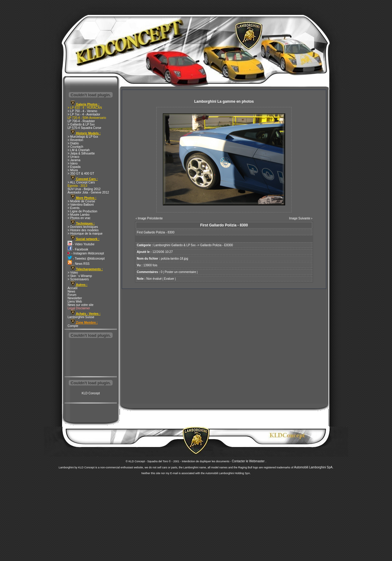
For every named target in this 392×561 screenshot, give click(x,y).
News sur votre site (80, 305)
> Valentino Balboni (81, 205)
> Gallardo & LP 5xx (81, 124)
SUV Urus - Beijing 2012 (84, 189)
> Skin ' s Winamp (80, 276)
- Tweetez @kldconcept (86, 259)
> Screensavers (78, 279)
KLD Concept (91, 393)
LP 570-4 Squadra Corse (84, 128)
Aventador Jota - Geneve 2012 (88, 192)
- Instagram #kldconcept (86, 253)
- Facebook (78, 249)
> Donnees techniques (83, 227)
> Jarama (74, 160)
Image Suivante (300, 218)
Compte (73, 326)
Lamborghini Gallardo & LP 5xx (175, 245)
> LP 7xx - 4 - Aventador (84, 114)
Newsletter (75, 298)
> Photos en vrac (79, 218)
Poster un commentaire (180, 272)
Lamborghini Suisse (81, 317)
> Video (73, 273)
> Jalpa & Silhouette (81, 153)
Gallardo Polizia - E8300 (217, 245)
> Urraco (73, 157)
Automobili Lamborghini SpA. (314, 467)
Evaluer (169, 279)
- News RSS (79, 264)
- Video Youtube (81, 244)
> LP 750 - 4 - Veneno (82, 111)
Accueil (72, 288)
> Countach (75, 147)
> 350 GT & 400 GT (81, 174)
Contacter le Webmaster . (249, 461)
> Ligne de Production (82, 211)
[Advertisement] (91, 358)
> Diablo (73, 143)
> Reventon (75, 140)
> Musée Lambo (79, 215)
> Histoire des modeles (83, 230)
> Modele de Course (81, 201)
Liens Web (75, 302)
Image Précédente (150, 218)
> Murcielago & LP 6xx (83, 137)
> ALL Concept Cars (81, 182)
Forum (72, 295)
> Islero (73, 163)
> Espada (74, 167)
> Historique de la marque (85, 234)
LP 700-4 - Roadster (81, 121)
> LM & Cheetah (79, 150)
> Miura (73, 170)
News (71, 291)
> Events (73, 208)
